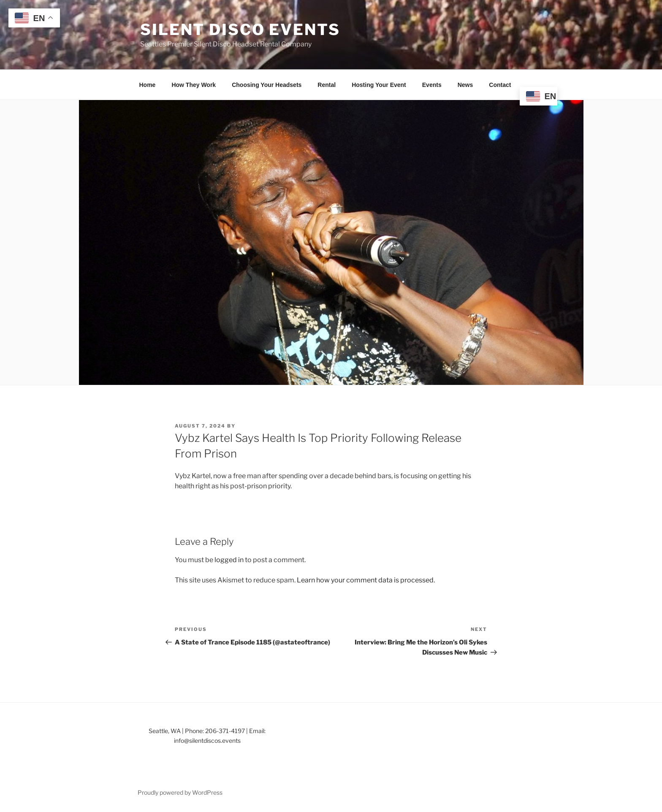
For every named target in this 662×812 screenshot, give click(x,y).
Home (148, 85)
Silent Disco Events (240, 30)
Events (432, 85)
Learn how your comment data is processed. (366, 580)
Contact (500, 85)
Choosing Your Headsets (267, 85)
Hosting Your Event (379, 85)
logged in (229, 560)
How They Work (194, 85)
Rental (327, 85)
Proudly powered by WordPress (180, 792)
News (465, 85)
